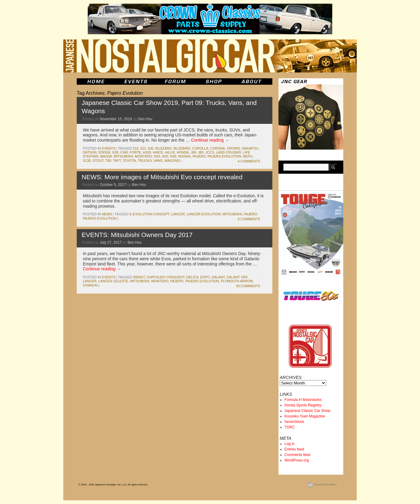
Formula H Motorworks (303, 400)
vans (158, 161)
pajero (199, 156)
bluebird (182, 148)
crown (233, 148)
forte (135, 152)
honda (183, 152)
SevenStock (294, 422)
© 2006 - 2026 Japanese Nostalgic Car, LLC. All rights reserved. (113, 485)
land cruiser (229, 152)
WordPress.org (297, 460)
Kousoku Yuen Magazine (305, 416)
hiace (158, 152)
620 (151, 148)
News (107, 214)
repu (248, 156)
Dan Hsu (145, 119)
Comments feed (298, 455)
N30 (173, 156)
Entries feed (294, 449)
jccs (210, 152)
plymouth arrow (237, 281)
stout (98, 161)
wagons (172, 161)
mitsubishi (123, 156)
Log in (290, 444)
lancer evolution (204, 214)
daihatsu (250, 148)
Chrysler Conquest (166, 277)
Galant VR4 (237, 277)
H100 (147, 152)
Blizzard (163, 148)
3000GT (139, 277)
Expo (205, 277)
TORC (290, 427)
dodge (105, 152)
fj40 (124, 152)
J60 (193, 152)
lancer (178, 214)
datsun (90, 152)
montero (143, 156)
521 (143, 148)
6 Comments (249, 219)
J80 (201, 152)
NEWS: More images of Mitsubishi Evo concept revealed (162, 177)
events (109, 148)
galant (218, 277)
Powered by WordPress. (326, 485)
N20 (165, 156)
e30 (116, 152)
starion (90, 285)
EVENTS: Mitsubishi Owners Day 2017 (137, 235)
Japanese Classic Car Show (308, 411)
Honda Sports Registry (303, 405)
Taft (117, 161)
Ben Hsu (139, 185)
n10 (157, 156)
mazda (106, 156)
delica (193, 277)
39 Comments (248, 286)
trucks (145, 161)
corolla (200, 148)
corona (217, 148)
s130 (87, 161)
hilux (170, 152)
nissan (184, 156)
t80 (108, 161)
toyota (129, 161)
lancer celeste (113, 281)
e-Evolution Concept (149, 214)
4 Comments (249, 161)
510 (136, 148)
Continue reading (210, 140)
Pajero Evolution (224, 156)
